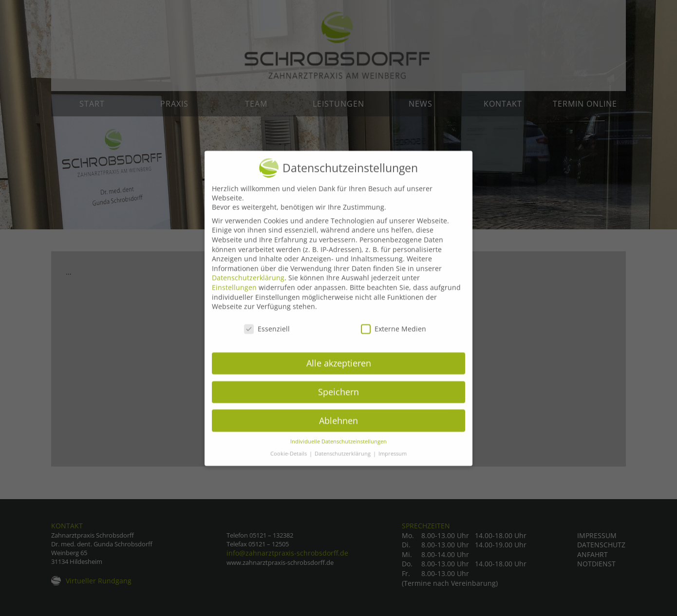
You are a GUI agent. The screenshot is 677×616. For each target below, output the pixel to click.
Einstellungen (234, 298)
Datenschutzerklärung (248, 288)
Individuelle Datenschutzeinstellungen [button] (338, 452)
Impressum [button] (393, 464)
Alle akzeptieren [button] (339, 373)
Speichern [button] (338, 402)
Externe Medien (394, 339)
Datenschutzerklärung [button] (343, 464)
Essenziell (267, 339)
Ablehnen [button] (338, 431)
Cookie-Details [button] (289, 464)
